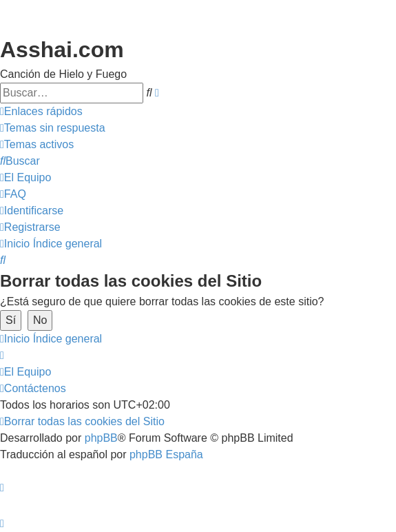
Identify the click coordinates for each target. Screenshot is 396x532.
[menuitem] (53, 128)
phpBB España (166, 454)
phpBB (101, 438)
